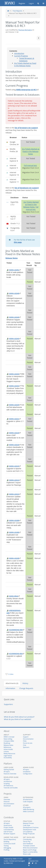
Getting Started (9, 769)
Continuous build (9, 844)
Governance (8, 825)
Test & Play (27, 841)
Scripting (7, 783)
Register (22, 3)
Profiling (7, 850)
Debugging (7, 848)
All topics (7, 772)
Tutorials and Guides (11, 788)
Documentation (28, 739)
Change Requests (26, 688)
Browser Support (9, 834)
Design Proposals (29, 834)
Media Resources (9, 753)
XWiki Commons (29, 811)
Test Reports (18, 11)
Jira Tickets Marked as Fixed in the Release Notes (25, 64)
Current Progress (21, 56)
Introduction (19, 53)
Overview (7, 799)
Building (6, 841)
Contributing (27, 839)
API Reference (8, 786)
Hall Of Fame (8, 832)
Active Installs (8, 749)
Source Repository (10, 839)
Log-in (31, 3)
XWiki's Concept (9, 737)
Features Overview (10, 774)
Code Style (27, 825)
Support (26, 737)
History (25, 683)
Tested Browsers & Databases (27, 60)
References (7, 747)
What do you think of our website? (18, 719)
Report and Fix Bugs (30, 850)
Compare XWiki (9, 741)
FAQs (25, 741)
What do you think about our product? (19, 717)
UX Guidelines (28, 832)
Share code (27, 854)
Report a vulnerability (30, 852)
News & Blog (8, 739)
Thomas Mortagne (25, 30)
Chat (25, 745)
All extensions (28, 799)
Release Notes (8, 745)
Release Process (28, 823)
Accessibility (8, 758)
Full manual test (30, 165)
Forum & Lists (28, 743)
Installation (27, 772)
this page (18, 242)
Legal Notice (8, 756)
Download (7, 806)
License (6, 751)
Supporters (8, 704)
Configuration (28, 774)
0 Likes (11, 674)
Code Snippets (28, 802)
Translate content (29, 846)
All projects (27, 807)
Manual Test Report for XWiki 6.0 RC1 (23, 13)
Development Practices (31, 827)
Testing (6, 846)
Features (7, 802)
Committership (9, 830)
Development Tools (30, 830)
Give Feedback (28, 844)
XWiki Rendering (29, 809)
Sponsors (26, 747)
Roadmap (7, 743)
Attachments (12, 683)
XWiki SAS (9, 863)
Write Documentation (30, 848)
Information (10, 688)
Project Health (8, 827)
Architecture (8, 781)
